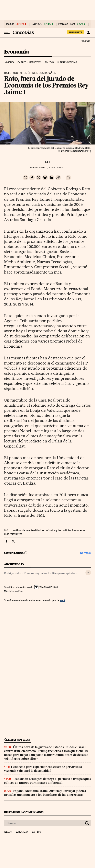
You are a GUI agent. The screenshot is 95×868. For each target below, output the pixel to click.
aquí (62, 600)
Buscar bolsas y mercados (24, 812)
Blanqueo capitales (64, 573)
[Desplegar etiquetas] (88, 573)
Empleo (22, 62)
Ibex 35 (10, 24)
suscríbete (75, 32)
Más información (14, 591)
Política (50, 62)
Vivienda (10, 62)
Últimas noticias (67, 62)
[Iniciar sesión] (88, 32)
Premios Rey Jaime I (36, 573)
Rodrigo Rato (12, 573)
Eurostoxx (22, 832)
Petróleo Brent (67, 24)
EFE (48, 162)
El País (86, 41)
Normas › (86, 553)
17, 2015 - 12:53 (53, 168)
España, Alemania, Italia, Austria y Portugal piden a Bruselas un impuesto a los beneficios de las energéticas (45, 793)
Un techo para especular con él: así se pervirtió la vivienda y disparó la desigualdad (43, 769)
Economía (17, 52)
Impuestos (35, 62)
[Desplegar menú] (7, 32)
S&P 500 (37, 24)
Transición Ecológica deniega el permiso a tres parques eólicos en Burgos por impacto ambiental (47, 781)
